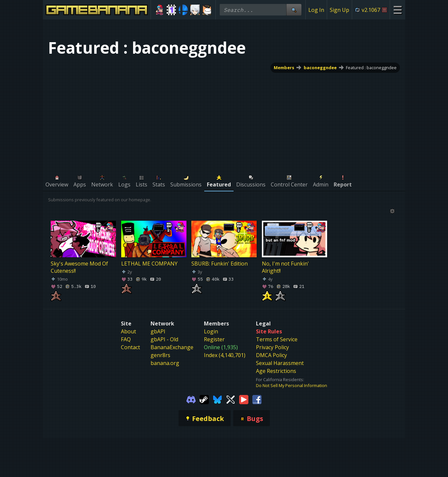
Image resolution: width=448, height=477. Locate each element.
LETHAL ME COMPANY (149, 264)
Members (284, 68)
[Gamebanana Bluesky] (217, 399)
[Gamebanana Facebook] (257, 399)
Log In (316, 10)
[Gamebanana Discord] (191, 399)
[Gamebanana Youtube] (244, 399)
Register (214, 339)
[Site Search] (294, 10)
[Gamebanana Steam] (204, 399)
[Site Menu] (397, 10)
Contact (130, 347)
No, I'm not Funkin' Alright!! (285, 267)
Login (211, 331)
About (128, 331)
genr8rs (160, 355)
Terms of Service (277, 339)
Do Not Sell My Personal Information (292, 385)
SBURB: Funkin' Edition (220, 264)
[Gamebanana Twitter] (231, 399)
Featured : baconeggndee (371, 68)
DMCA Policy (271, 355)
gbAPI (158, 331)
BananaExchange (172, 347)
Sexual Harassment (280, 363)
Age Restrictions (276, 371)
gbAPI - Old (164, 339)
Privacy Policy (272, 347)
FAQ (126, 339)
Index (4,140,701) (225, 355)
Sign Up (339, 10)
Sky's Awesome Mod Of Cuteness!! (79, 267)
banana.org (165, 363)
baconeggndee (320, 68)
